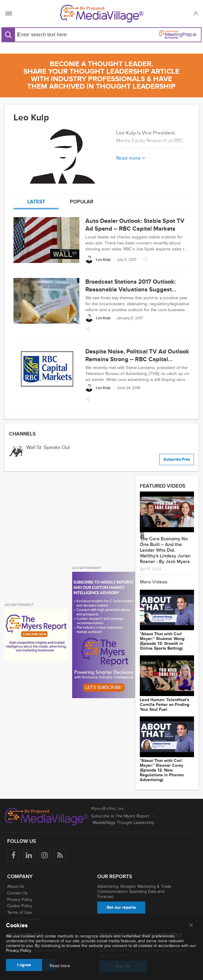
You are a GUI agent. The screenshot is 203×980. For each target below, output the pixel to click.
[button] (196, 13)
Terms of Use (19, 912)
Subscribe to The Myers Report (120, 816)
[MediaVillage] (102, 14)
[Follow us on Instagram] (44, 855)
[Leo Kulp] (98, 260)
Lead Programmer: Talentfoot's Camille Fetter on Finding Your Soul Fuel (165, 705)
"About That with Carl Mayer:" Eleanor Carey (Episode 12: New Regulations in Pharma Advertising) (162, 770)
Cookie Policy (20, 906)
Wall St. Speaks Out (48, 447)
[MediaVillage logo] (46, 817)
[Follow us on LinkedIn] (29, 855)
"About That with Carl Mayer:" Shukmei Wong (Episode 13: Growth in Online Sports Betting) (162, 641)
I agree (24, 965)
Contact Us (17, 893)
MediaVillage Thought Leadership (123, 823)
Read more (60, 966)
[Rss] (60, 855)
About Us (16, 886)
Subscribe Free (177, 459)
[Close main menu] (191, 925)
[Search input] (57, 35)
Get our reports (121, 907)
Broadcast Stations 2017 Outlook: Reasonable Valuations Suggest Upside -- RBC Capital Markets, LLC (133, 290)
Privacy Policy (20, 900)
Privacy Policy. (19, 950)
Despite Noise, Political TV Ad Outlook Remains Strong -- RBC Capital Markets (137, 359)
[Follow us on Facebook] (13, 855)
